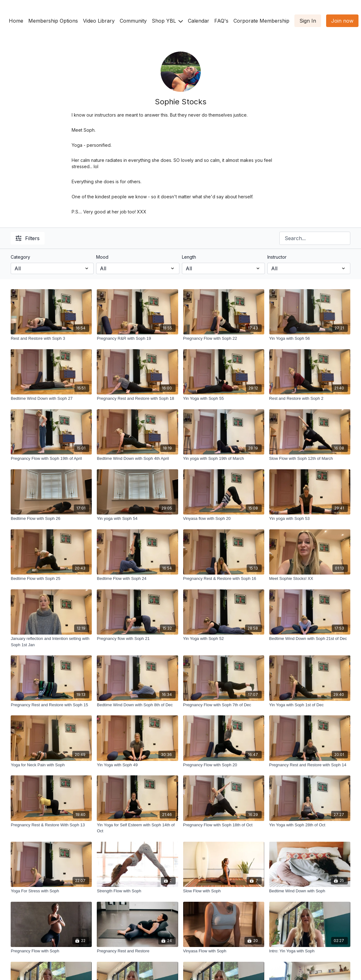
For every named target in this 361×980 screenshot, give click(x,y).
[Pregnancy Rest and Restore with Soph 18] (137, 399)
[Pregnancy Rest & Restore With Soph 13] (51, 825)
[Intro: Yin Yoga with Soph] (310, 951)
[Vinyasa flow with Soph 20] (224, 519)
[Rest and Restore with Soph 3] (51, 339)
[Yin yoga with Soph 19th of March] (224, 459)
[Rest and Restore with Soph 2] (310, 399)
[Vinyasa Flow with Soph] (224, 951)
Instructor (277, 257)
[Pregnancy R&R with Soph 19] (137, 339)
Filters (28, 238)
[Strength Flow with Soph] (137, 891)
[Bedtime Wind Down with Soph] (310, 891)
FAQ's (221, 21)
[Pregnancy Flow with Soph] (51, 951)
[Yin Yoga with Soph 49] (137, 765)
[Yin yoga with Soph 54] (137, 519)
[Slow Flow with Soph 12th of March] (310, 459)
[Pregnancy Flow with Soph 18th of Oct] (224, 825)
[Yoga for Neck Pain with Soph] (51, 765)
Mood (102, 257)
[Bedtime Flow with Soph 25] (51, 579)
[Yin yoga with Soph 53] (310, 519)
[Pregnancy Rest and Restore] (137, 951)
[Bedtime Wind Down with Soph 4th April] (137, 459)
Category (20, 257)
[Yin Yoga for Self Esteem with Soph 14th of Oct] (137, 828)
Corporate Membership (261, 21)
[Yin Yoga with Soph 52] (224, 639)
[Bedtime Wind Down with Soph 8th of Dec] (137, 705)
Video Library (99, 21)
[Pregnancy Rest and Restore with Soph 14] (310, 765)
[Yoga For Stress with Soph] (51, 891)
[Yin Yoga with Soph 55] (224, 399)
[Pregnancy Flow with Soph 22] (224, 339)
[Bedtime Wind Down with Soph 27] (51, 399)
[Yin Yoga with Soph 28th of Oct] (310, 825)
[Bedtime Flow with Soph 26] (51, 519)
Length (189, 257)
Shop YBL (167, 21)
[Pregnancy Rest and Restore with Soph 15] (51, 705)
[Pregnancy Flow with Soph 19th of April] (51, 459)
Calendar (199, 21)
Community (133, 21)
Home (16, 21)
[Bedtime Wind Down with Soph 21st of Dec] (310, 639)
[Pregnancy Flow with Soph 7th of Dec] (224, 705)
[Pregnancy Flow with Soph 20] (224, 765)
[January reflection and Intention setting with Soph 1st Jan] (51, 642)
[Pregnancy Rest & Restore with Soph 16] (224, 579)
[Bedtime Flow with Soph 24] (137, 579)
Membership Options (53, 21)
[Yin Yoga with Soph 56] (310, 339)
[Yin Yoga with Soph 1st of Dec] (310, 705)
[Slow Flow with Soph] (224, 891)
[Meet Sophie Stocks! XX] (310, 579)
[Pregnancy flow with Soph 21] (137, 639)
